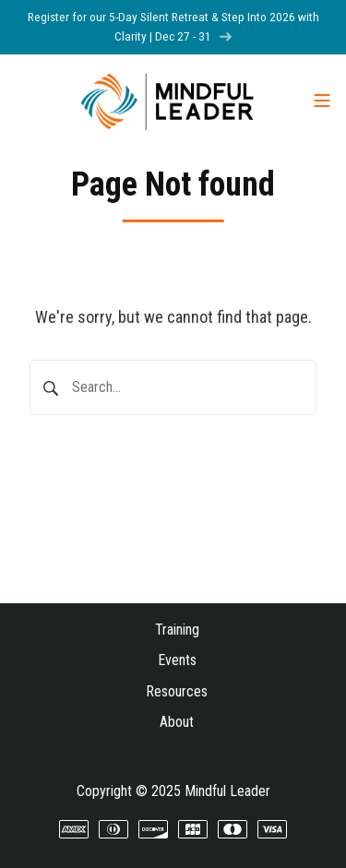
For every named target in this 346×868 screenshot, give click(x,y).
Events (177, 660)
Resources (177, 691)
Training (177, 630)
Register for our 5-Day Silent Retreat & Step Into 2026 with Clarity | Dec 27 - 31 (173, 27)
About (177, 722)
